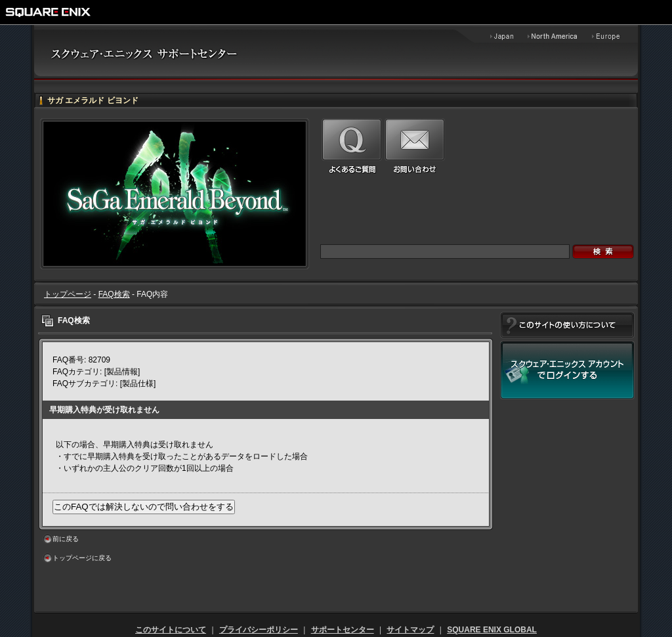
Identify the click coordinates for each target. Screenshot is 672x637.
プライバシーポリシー (259, 630)
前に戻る (66, 539)
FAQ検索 (114, 294)
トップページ (68, 294)
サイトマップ (410, 630)
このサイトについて (171, 630)
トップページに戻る (82, 558)
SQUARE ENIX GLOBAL (492, 630)
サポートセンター (343, 630)
